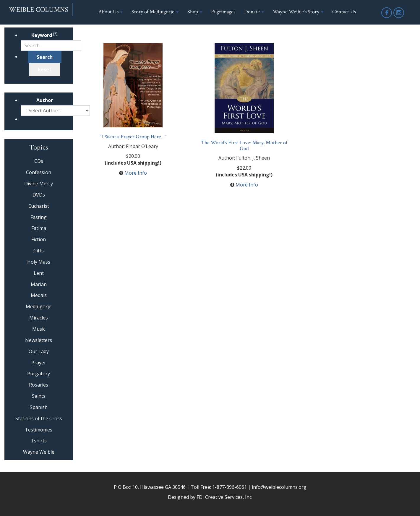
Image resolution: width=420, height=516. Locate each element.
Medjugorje (39, 306)
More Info (136, 173)
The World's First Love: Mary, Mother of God (244, 146)
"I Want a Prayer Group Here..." (133, 137)
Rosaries (39, 385)
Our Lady (39, 351)
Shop (195, 12)
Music (39, 329)
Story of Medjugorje (155, 12)
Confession (39, 172)
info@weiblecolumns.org (279, 487)
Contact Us (344, 12)
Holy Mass (39, 262)
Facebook (387, 18)
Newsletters (39, 340)
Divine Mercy (39, 184)
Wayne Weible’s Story (298, 12)
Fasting (39, 217)
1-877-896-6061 (230, 487)
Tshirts (39, 441)
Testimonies (39, 430)
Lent (39, 273)
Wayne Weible (39, 452)
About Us (111, 12)
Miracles (39, 318)
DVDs (39, 195)
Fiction (39, 239)
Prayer (39, 363)
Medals (39, 295)
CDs (39, 161)
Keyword (44, 35)
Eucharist (39, 206)
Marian (39, 284)
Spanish (39, 407)
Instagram (399, 18)
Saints (39, 396)
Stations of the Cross (39, 418)
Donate (254, 12)
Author (45, 100)
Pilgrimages (223, 12)
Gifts (39, 251)
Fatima (39, 228)
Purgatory (39, 374)
